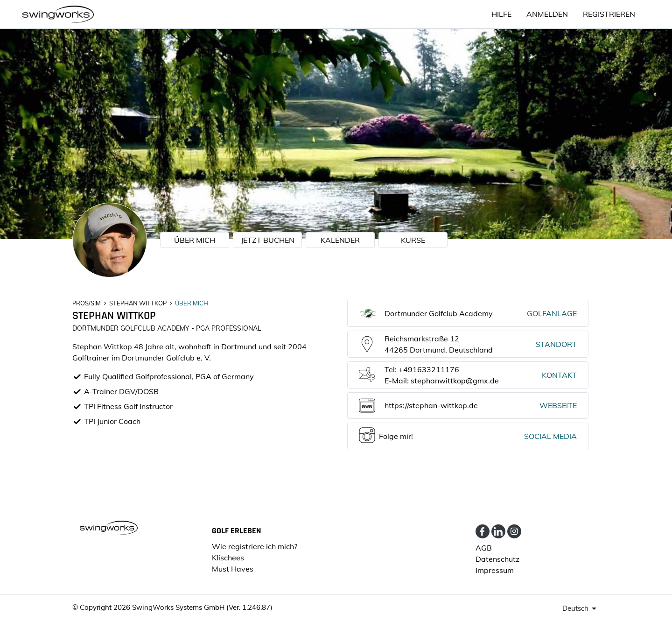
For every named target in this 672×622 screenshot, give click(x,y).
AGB (484, 548)
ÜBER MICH (195, 240)
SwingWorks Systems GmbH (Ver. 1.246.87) (202, 607)
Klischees (228, 558)
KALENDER (340, 240)
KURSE (413, 240)
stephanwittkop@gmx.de (455, 381)
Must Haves (233, 569)
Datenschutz (497, 559)
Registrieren (609, 14)
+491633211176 (429, 369)
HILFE (501, 14)
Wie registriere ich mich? (255, 546)
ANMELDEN (547, 14)
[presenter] (581, 608)
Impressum (495, 570)
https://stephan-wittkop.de (431, 405)
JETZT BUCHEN (268, 240)
